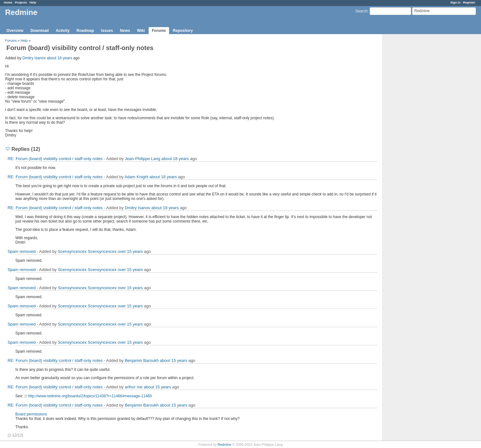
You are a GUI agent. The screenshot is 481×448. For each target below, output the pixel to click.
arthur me (134, 387)
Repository (183, 31)
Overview (15, 31)
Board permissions (31, 414)
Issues (107, 31)
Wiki (141, 31)
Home (8, 2)
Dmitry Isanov (34, 58)
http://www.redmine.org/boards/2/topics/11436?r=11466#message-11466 (90, 396)
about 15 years (174, 360)
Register (469, 2)
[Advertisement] (415, 134)
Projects (21, 2)
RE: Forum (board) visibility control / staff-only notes (55, 159)
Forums (159, 31)
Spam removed (22, 251)
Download (39, 31)
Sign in (455, 2)
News (125, 31)
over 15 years (130, 251)
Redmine (224, 444)
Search (361, 11)
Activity (63, 31)
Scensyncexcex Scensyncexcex (87, 251)
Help (33, 2)
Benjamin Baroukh (142, 360)
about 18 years (59, 58)
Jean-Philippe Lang (142, 159)
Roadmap (85, 31)
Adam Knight (136, 177)
